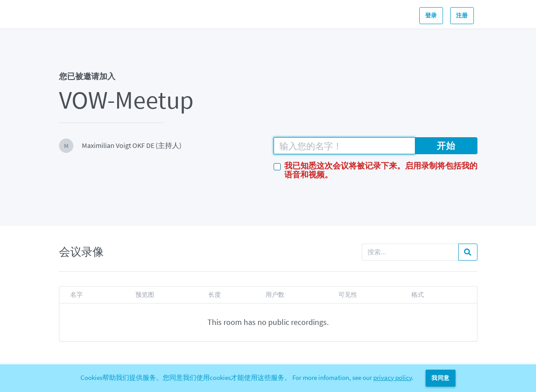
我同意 (440, 378)
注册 (462, 15)
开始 (446, 145)
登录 (431, 15)
